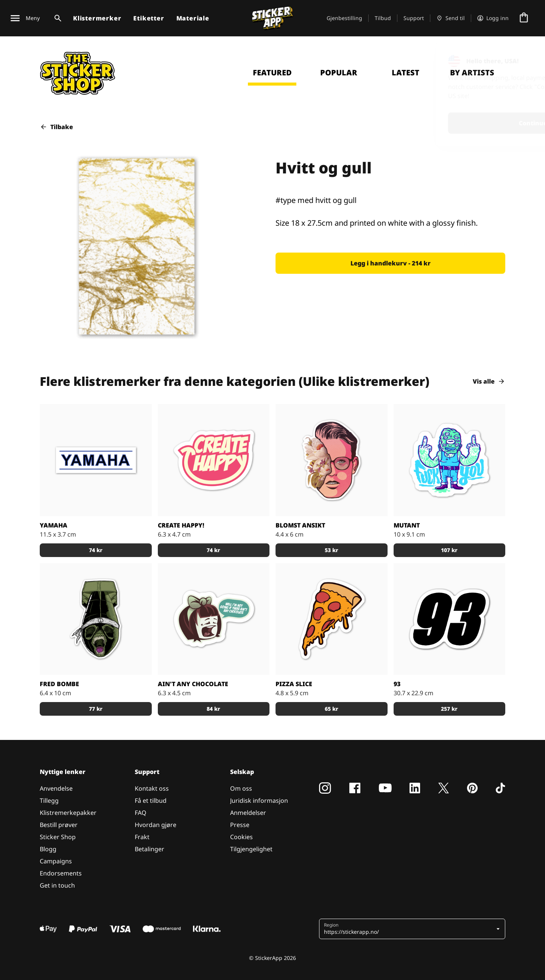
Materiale (193, 18)
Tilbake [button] (56, 127)
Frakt (142, 837)
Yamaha (54, 525)
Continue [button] (440, 123)
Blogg (48, 849)
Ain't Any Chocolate (193, 684)
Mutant (407, 525)
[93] (450, 619)
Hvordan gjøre (156, 825)
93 (397, 684)
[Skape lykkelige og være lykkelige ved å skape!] (214, 460)
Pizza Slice (294, 684)
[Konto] (493, 18)
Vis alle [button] (489, 381)
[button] (390, 263)
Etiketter (149, 18)
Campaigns (56, 861)
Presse (240, 825)
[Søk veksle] (56, 18)
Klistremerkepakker (68, 813)
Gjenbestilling (344, 18)
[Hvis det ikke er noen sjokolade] (214, 619)
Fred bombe (59, 684)
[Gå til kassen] (524, 18)
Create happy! (181, 525)
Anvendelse (56, 788)
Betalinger (149, 849)
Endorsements (61, 873)
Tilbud (383, 18)
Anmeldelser (248, 813)
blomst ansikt (300, 525)
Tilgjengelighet (251, 849)
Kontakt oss (152, 788)
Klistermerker (97, 18)
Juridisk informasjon (259, 801)
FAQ (141, 813)
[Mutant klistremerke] (450, 460)
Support (414, 18)
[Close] (522, 58)
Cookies (241, 837)
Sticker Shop (58, 837)
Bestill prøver (59, 825)
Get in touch (57, 885)
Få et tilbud (151, 801)
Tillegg (49, 801)
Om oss (241, 788)
